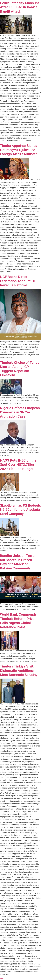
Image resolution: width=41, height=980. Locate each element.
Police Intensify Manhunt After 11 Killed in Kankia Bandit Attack (19, 7)
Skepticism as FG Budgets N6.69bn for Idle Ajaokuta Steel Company (20, 510)
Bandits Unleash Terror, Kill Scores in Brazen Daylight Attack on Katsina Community (18, 562)
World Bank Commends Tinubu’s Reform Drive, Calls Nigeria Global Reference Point (18, 621)
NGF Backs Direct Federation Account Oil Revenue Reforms (18, 281)
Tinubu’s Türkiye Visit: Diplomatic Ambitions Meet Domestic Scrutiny (19, 670)
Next (3, 979)
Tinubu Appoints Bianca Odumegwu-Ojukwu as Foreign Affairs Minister (19, 150)
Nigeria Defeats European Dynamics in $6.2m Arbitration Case (20, 412)
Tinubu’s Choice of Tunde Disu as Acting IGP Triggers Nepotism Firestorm (20, 369)
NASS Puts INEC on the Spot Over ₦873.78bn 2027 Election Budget (18, 465)
